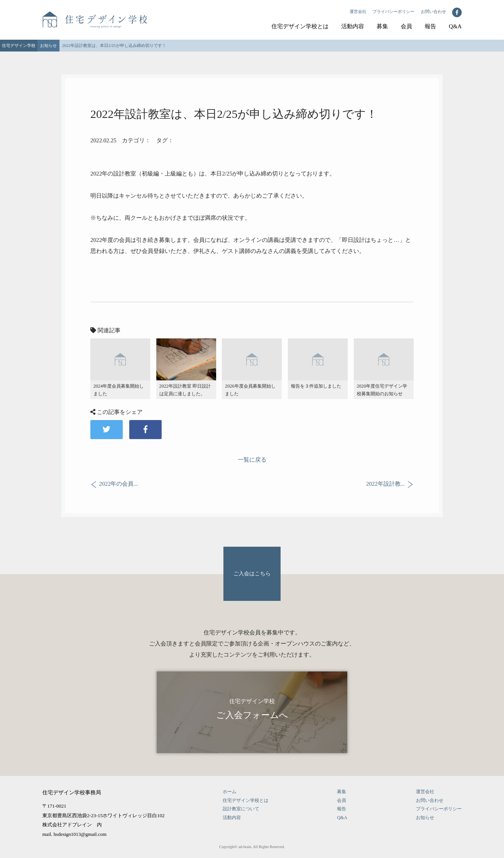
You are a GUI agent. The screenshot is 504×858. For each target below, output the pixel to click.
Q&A (455, 26)
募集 (382, 26)
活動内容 (353, 26)
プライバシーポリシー (393, 11)
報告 (430, 26)
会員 (406, 26)
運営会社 (358, 11)
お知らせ (425, 818)
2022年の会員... (119, 484)
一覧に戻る (252, 460)
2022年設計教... (385, 484)
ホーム (230, 792)
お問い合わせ (433, 11)
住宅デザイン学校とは (300, 26)
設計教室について (241, 809)
